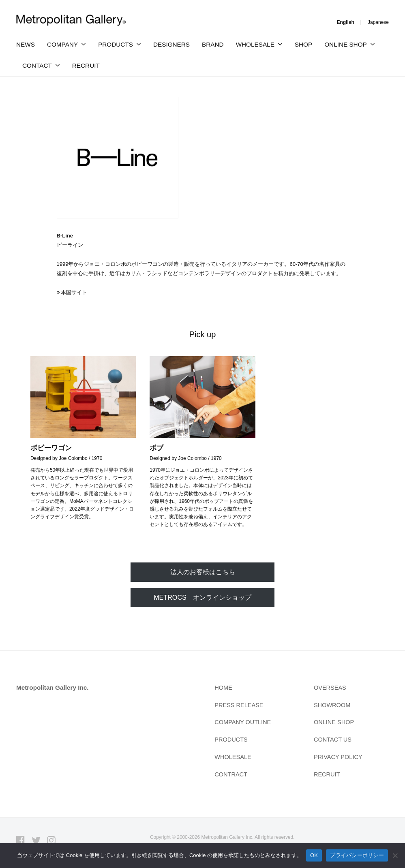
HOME (224, 689)
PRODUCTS (116, 44)
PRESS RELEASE (240, 706)
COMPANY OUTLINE (244, 723)
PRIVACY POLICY (339, 758)
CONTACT (37, 65)
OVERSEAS (331, 689)
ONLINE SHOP (346, 44)
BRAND (213, 44)
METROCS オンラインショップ (202, 598)
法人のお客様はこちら (203, 572)
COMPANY (62, 44)
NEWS (26, 44)
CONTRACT (232, 775)
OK (314, 855)
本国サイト (74, 292)
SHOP (303, 44)
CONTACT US (334, 741)
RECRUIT (86, 65)
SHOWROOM (333, 706)
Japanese (378, 22)
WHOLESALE (255, 44)
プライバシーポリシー (357, 855)
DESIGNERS (171, 44)
